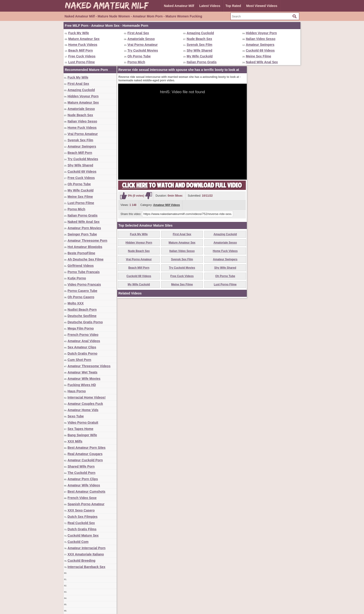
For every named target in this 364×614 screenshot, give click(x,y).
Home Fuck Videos (83, 45)
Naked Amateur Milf (179, 6)
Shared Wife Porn (81, 466)
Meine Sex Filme (258, 56)
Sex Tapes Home (80, 429)
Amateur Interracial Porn (86, 548)
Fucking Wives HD (82, 385)
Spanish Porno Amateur (86, 504)
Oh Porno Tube (139, 56)
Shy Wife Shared (199, 50)
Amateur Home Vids (83, 410)
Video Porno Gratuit (83, 423)
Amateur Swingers (260, 45)
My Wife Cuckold (200, 56)
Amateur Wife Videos (84, 485)
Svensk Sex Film (200, 45)
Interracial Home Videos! (87, 397)
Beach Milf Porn (81, 50)
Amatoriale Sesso (141, 39)
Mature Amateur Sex (84, 39)
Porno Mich (136, 62)
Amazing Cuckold (200, 33)
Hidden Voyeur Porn (261, 33)
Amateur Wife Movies (84, 379)
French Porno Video (83, 335)
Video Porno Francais (84, 284)
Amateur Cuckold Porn (85, 460)
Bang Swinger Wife (82, 435)
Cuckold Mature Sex (83, 535)
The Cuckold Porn (81, 473)
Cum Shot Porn (79, 360)
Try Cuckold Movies (143, 50)
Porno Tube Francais (84, 272)
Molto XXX (76, 303)
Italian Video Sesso (261, 39)
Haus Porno (77, 391)
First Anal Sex (138, 33)
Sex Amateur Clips (82, 347)
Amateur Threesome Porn (87, 241)
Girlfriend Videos (81, 266)
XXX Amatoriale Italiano (86, 554)
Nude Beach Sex (199, 39)
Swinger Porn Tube (82, 234)
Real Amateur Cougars (85, 454)
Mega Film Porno (81, 328)
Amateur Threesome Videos (89, 366)
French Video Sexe (82, 498)
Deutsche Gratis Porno (85, 322)
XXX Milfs (75, 441)
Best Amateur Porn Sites (87, 448)
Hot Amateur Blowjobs (85, 247)
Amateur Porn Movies (84, 228)
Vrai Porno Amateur (143, 45)
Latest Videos (210, 6)
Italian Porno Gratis (202, 62)
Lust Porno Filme (81, 62)
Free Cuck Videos (82, 56)
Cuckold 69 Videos (260, 50)
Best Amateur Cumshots (86, 492)
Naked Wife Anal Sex (262, 62)
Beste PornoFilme (81, 253)
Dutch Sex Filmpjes (83, 517)
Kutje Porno (77, 278)
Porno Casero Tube (82, 291)
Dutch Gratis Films (82, 529)
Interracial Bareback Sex (86, 567)
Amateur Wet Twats (83, 372)
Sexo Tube (76, 416)
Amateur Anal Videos (84, 341)
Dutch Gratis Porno (82, 353)
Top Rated (233, 6)
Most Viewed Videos (262, 6)
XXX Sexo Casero (81, 510)
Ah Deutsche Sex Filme (86, 259)
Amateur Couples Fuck (85, 404)
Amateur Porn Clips (83, 479)
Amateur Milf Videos (167, 205)
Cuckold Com (78, 542)
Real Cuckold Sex (81, 523)
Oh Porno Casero (81, 297)
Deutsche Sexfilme (82, 316)
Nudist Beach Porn (82, 310)
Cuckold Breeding (81, 561)
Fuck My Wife (79, 33)
